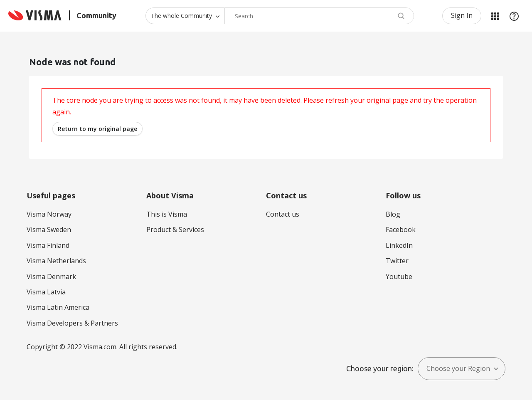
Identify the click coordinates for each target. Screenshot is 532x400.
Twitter (397, 261)
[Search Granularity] (185, 16)
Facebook (401, 230)
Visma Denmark (51, 277)
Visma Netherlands (56, 261)
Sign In (462, 15)
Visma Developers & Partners (72, 323)
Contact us (283, 214)
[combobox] (319, 16)
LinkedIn (399, 245)
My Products (495, 16)
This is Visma (167, 214)
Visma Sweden (49, 230)
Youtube (399, 277)
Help (514, 16)
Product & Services (175, 230)
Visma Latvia (46, 292)
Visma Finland (48, 245)
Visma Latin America (58, 307)
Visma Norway (49, 214)
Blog (393, 214)
